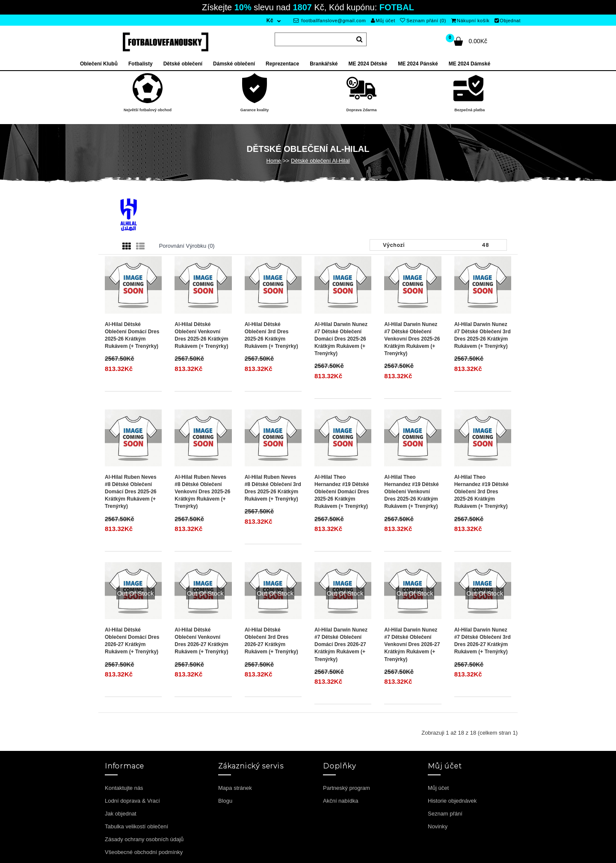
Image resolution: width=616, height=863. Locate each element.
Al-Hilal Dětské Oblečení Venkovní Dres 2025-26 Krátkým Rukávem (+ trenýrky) (201, 335)
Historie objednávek (452, 801)
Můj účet (383, 21)
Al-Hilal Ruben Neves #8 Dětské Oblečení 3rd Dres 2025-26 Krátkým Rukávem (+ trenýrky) (273, 488)
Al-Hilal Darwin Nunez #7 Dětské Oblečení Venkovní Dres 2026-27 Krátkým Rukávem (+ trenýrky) (412, 645)
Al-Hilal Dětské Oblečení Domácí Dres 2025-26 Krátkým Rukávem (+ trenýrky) (132, 335)
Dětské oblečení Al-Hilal (320, 161)
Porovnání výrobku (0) (187, 246)
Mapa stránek (235, 788)
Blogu (225, 801)
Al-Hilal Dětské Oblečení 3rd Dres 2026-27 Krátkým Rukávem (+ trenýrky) (271, 641)
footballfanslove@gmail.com (330, 21)
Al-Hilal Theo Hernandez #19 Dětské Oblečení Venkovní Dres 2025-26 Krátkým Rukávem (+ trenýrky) (411, 492)
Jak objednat (121, 814)
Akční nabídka (341, 801)
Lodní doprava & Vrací (132, 801)
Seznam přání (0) (423, 21)
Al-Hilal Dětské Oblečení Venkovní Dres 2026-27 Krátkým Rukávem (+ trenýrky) (201, 641)
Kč (270, 21)
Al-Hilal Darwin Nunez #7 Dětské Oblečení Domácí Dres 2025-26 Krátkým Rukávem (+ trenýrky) (341, 339)
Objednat (508, 21)
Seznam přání (445, 814)
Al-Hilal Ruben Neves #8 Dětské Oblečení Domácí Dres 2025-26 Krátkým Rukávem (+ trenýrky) (131, 492)
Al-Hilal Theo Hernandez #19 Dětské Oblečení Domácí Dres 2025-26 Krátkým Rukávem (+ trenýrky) (342, 492)
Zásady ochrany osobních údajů (144, 839)
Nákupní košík (471, 21)
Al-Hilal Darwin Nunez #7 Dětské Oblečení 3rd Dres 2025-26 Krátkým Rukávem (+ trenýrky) (483, 335)
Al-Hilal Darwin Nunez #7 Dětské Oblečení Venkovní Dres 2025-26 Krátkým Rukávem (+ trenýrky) (412, 339)
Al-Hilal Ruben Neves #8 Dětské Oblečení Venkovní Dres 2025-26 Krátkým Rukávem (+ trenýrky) (202, 492)
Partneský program (346, 788)
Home (274, 161)
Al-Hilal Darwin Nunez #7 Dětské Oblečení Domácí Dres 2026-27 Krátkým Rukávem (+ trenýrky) (341, 645)
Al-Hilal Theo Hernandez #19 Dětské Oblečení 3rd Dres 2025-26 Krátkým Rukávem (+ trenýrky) (481, 492)
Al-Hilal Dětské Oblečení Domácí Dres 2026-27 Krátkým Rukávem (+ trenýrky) (132, 641)
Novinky (438, 826)
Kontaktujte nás (124, 788)
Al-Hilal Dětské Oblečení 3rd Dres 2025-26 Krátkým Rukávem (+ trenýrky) (271, 335)
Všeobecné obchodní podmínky (144, 852)
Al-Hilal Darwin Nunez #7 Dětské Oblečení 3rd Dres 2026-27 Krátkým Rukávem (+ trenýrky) (483, 641)
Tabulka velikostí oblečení (136, 826)
